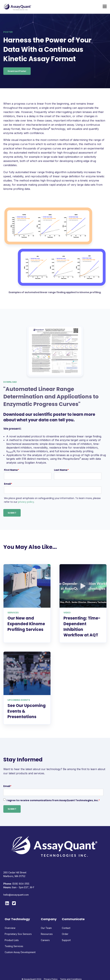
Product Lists (12, 940)
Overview (10, 928)
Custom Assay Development (20, 952)
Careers (45, 940)
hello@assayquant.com (16, 895)
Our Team (46, 928)
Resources (47, 934)
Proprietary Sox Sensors (18, 934)
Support (66, 940)
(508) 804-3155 (21, 884)
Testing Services (14, 946)
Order (65, 934)
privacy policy (26, 502)
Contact (66, 928)
